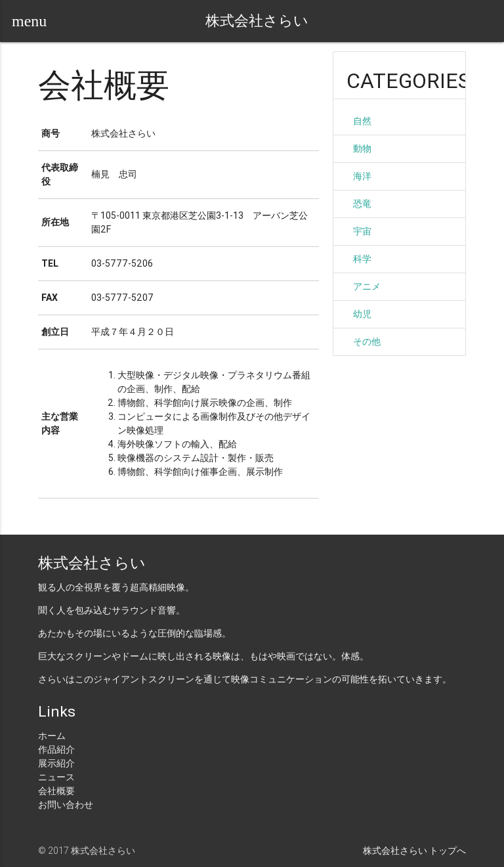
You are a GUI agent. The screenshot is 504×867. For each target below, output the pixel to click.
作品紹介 (56, 749)
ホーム (52, 736)
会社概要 (56, 791)
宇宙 (362, 231)
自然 (362, 121)
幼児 (362, 314)
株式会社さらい (257, 21)
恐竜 (362, 204)
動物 (362, 148)
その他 (367, 342)
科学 (362, 259)
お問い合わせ (66, 805)
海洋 (362, 176)
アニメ (367, 286)
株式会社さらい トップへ (414, 851)
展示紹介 (56, 763)
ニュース (56, 777)
